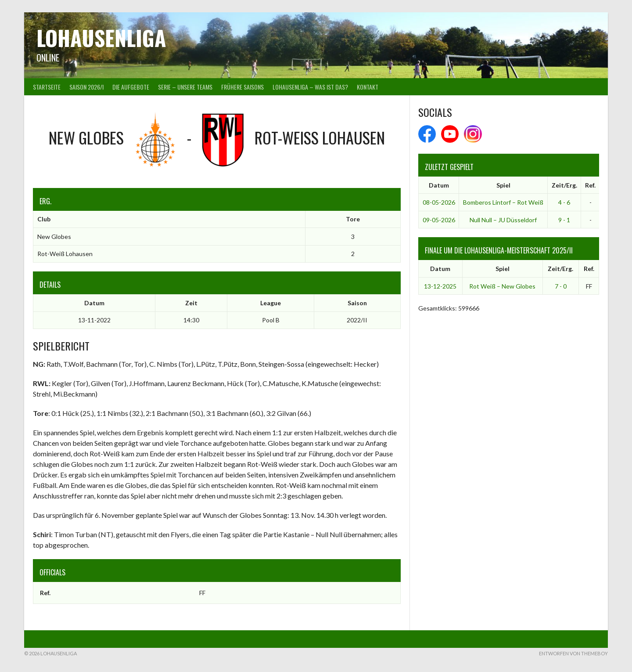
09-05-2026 (439, 220)
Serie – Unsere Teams (185, 87)
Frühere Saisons (242, 87)
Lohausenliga (101, 38)
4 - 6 (564, 202)
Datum (439, 185)
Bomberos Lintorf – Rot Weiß (503, 202)
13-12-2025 (440, 286)
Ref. (590, 185)
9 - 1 (564, 220)
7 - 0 (561, 286)
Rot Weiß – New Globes (502, 286)
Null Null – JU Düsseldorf (503, 220)
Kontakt (368, 87)
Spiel (503, 185)
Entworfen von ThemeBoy (573, 653)
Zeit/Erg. (564, 185)
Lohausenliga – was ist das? (310, 87)
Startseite (47, 87)
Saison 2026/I (86, 87)
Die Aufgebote (131, 87)
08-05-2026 (439, 202)
